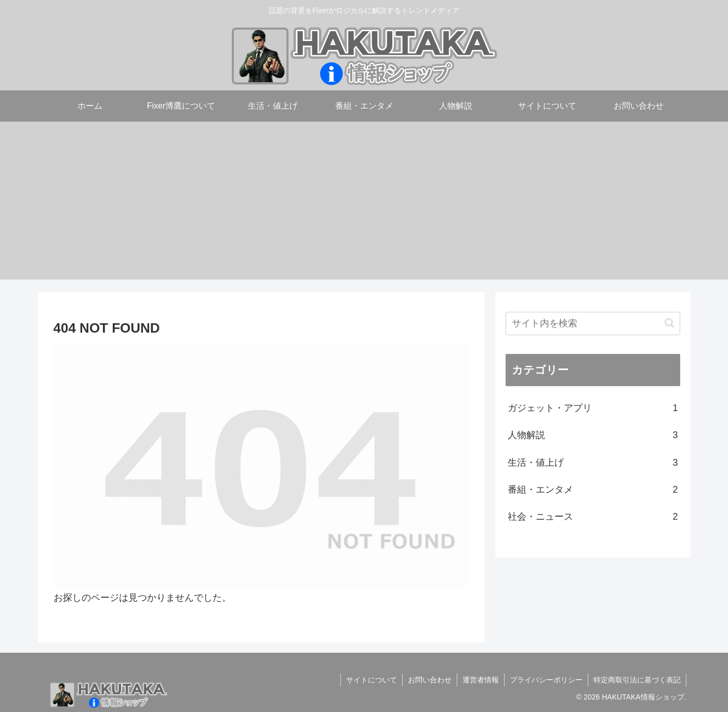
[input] (593, 324)
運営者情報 (481, 680)
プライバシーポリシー (546, 680)
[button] (670, 323)
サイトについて (372, 680)
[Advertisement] (364, 207)
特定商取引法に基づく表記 (637, 680)
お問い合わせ (430, 680)
